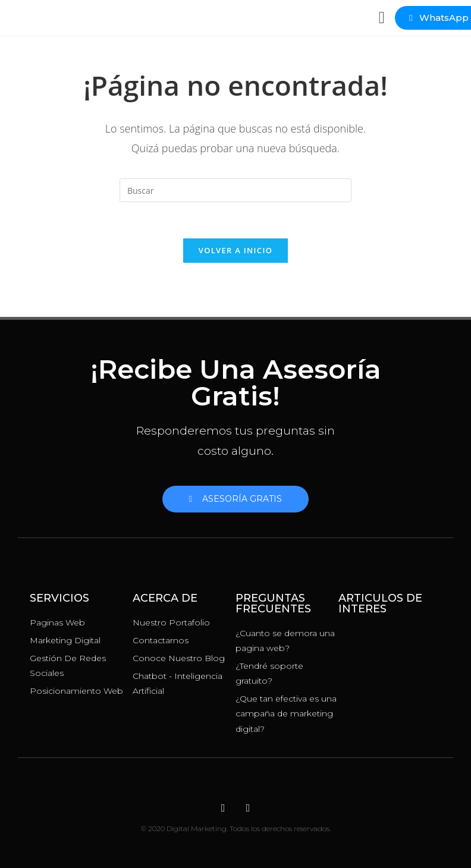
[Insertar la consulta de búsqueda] (235, 190)
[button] (382, 18)
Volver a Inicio (235, 250)
